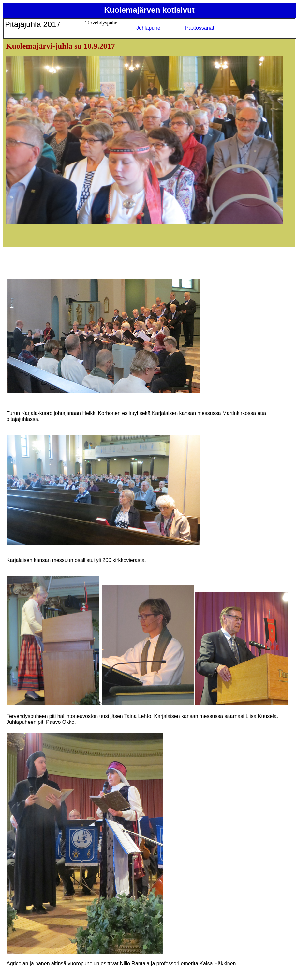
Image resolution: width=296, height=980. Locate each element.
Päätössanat (200, 28)
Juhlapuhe (148, 28)
